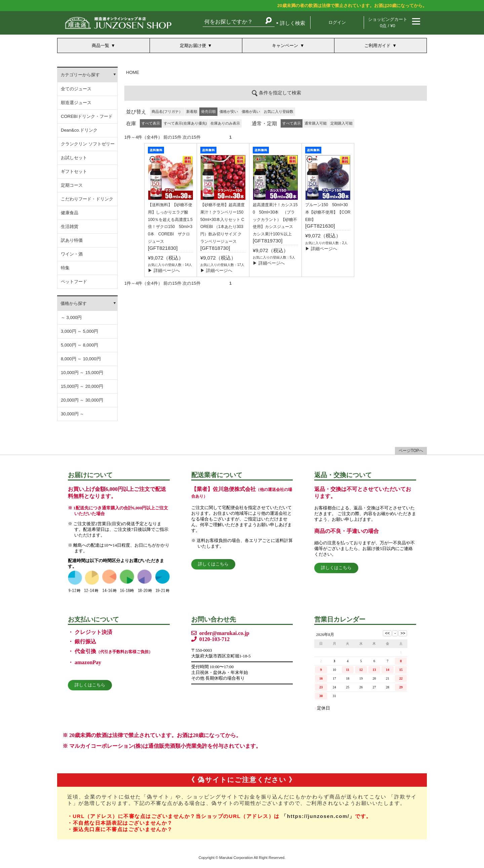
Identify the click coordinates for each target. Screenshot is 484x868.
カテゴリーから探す (80, 75)
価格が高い (251, 111)
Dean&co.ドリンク (79, 130)
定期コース (72, 185)
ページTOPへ (411, 451)
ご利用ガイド (377, 45)
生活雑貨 (70, 226)
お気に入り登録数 (279, 111)
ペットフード (74, 282)
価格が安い (229, 111)
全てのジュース (76, 89)
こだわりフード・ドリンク (87, 199)
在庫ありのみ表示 (225, 123)
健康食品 (70, 213)
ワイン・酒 (72, 254)
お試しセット (74, 158)
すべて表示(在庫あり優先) (185, 123)
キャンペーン (285, 45)
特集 (65, 268)
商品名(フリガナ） (167, 111)
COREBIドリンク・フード (87, 116)
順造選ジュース (76, 103)
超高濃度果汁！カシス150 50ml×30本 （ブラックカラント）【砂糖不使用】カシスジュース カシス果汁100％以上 (275, 219)
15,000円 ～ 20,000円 (82, 386)
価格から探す (74, 303)
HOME (133, 72)
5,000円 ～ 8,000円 (79, 345)
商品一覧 (100, 45)
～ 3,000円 (71, 317)
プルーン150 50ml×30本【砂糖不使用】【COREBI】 (328, 212)
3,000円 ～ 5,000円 (79, 331)
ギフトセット (74, 171)
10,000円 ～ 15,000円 (82, 373)
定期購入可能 (341, 123)
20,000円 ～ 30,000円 (82, 400)
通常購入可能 (316, 123)
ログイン (337, 22)
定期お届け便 (193, 45)
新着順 (192, 111)
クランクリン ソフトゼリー (88, 144)
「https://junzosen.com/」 (318, 816)
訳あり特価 (72, 240)
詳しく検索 (293, 23)
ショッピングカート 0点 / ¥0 (388, 22)
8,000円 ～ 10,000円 (81, 359)
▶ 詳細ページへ (164, 270)
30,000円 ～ (72, 414)
